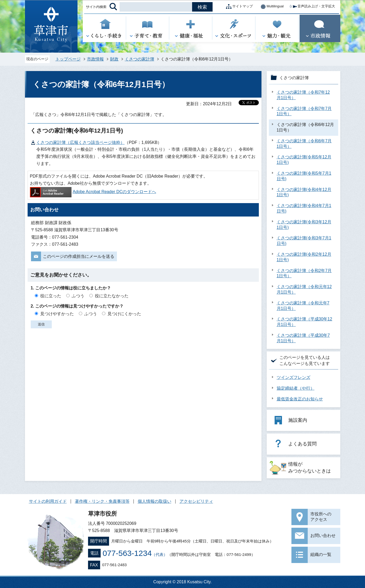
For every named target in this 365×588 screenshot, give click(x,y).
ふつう (78, 296)
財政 (114, 59)
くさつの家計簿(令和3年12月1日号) (304, 225)
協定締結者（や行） (296, 388)
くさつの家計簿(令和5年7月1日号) (304, 176)
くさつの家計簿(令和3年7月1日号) (304, 241)
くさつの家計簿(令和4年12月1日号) (304, 192)
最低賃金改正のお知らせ (300, 399)
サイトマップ (238, 7)
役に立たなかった (112, 296)
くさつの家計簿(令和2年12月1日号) (304, 257)
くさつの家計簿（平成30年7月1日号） (303, 338)
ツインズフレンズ (294, 377)
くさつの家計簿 (140, 59)
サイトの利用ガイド (48, 501)
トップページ (68, 59)
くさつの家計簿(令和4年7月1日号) (304, 208)
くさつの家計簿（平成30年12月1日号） (305, 322)
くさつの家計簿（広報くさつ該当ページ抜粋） (80, 142)
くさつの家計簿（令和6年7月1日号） (304, 144)
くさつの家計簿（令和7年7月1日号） (304, 111)
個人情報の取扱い (155, 501)
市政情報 (95, 59)
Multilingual (271, 7)
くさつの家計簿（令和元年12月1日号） (304, 289)
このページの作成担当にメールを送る (79, 256)
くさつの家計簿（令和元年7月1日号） (303, 306)
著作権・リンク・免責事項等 (102, 501)
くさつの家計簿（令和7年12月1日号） (303, 95)
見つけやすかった (57, 314)
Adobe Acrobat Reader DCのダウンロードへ (93, 192)
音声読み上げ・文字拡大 (312, 7)
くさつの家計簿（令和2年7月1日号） (304, 273)
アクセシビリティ (196, 501)
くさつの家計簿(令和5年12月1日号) (304, 160)
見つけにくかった (124, 314)
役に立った (51, 296)
